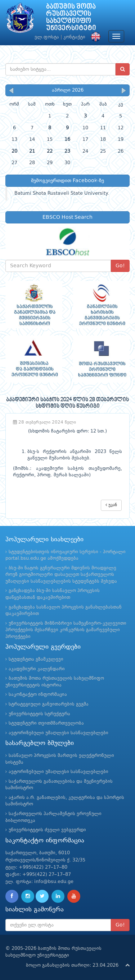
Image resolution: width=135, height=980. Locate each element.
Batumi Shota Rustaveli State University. (62, 193)
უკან (111, 505)
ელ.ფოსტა (47, 37)
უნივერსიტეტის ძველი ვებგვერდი (47, 830)
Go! (120, 266)
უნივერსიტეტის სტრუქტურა (39, 714)
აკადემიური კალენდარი (37, 669)
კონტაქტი (74, 37)
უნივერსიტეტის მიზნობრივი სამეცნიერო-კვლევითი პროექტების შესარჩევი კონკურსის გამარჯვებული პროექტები (66, 630)
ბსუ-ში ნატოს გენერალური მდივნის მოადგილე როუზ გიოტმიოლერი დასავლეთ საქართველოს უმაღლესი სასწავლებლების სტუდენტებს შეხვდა (61, 575)
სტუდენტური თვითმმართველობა (46, 723)
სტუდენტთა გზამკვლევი (36, 659)
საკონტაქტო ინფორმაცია (38, 695)
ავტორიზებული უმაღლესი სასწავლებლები (58, 733)
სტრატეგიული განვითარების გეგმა (49, 704)
